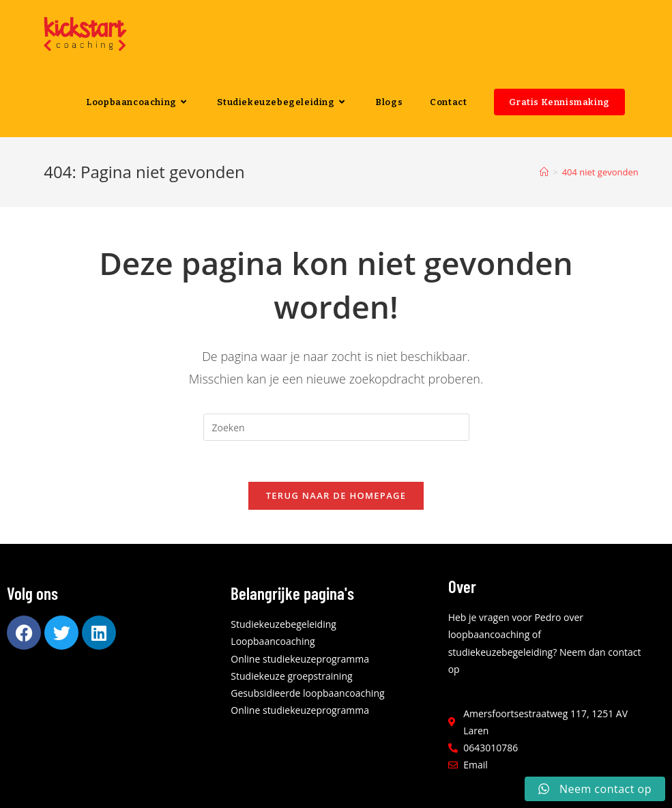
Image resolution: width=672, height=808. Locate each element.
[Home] (544, 172)
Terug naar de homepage (336, 495)
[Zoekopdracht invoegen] (336, 427)
